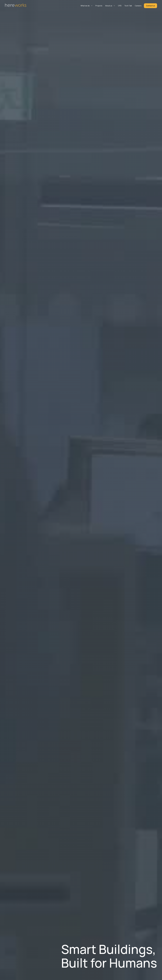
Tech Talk (128, 6)
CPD (120, 6)
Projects (99, 6)
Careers (138, 6)
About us (109, 6)
